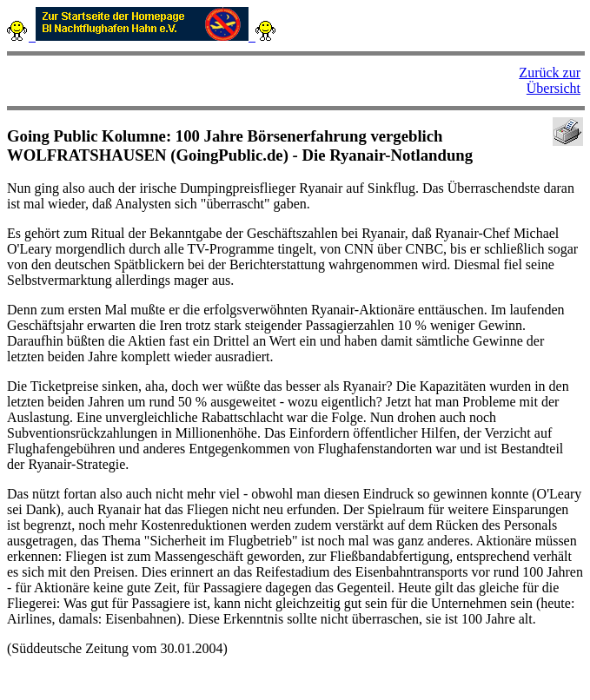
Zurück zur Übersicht (550, 80)
